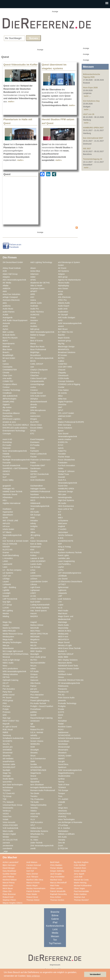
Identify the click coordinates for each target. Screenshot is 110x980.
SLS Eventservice (38, 759)
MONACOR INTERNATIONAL (16, 654)
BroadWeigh (8, 355)
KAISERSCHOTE (66, 541)
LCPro (61, 570)
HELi (5, 500)
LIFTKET (62, 584)
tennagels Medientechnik (41, 787)
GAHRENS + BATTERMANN (15, 468)
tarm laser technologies (13, 785)
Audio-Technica (37, 312)
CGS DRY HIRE (65, 367)
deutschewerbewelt (39, 402)
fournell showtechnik (11, 465)
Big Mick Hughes (81, 862)
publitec (34, 712)
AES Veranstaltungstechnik (14, 280)
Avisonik (6, 323)
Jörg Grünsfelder (57, 877)
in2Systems (63, 521)
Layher (61, 567)
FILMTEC (7, 457)
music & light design (11, 660)
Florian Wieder (56, 868)
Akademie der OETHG (40, 283)
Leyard (6, 582)
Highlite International (11, 503)
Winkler (6, 837)
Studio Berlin (8, 779)
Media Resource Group (13, 634)
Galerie (55, 919)
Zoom (61, 846)
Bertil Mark (55, 862)
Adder (33, 277)
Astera (33, 300)
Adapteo (6, 277)
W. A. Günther (64, 828)
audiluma (7, 306)
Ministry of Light (65, 645)
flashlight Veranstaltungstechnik (16, 460)
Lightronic (62, 590)
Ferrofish (62, 454)
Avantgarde (8, 318)
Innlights (34, 526)
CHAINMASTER (10, 370)
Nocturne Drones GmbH (68, 669)
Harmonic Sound (10, 494)
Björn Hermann (9, 865)
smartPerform (9, 761)
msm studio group (38, 657)
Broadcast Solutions (67, 352)
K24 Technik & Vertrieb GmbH (15, 541)
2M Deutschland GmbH (13, 262)
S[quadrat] (35, 782)
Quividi (33, 715)
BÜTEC (61, 358)
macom (34, 613)
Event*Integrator (37, 439)
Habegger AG (9, 489)
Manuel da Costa (81, 880)
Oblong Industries (10, 674)
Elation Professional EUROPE (71, 422)
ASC (32, 297)
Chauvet (62, 370)
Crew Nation (63, 390)
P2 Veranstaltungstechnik (69, 683)
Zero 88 (61, 843)
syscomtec (7, 782)
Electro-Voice (36, 425)
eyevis (61, 448)
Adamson (34, 274)
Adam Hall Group (10, 274)
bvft (4, 361)
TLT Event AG (9, 793)
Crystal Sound (36, 393)
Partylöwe (35, 692)
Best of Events (37, 341)
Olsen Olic (7, 891)
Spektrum (62, 767)
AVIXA (33, 323)
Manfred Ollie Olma (35, 880)
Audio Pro (35, 309)
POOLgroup (8, 700)
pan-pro (34, 689)
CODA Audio (64, 378)
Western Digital (9, 834)
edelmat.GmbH (65, 416)
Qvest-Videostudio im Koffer (21, 65)
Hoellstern (7, 509)
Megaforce (35, 639)
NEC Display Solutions (68, 660)
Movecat (6, 657)
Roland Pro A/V (37, 730)
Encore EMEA (36, 428)
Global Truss (64, 474)
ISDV (33, 529)
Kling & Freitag (64, 547)
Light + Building (9, 587)
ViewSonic (63, 811)
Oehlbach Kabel (65, 674)
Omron (61, 677)
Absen (33, 268)
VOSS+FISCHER (10, 825)
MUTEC (34, 660)
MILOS (33, 645)
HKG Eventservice (66, 506)
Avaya (33, 318)
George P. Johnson (66, 471)
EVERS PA (63, 442)
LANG (5, 561)
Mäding (6, 616)
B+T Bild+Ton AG (65, 332)
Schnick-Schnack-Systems (70, 738)
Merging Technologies (12, 642)
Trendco (34, 796)
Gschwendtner (37, 486)
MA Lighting (8, 611)
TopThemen (55, 943)
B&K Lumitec (8, 332)
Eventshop (7, 442)
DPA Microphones (38, 410)
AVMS (5, 326)
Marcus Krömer (33, 883)
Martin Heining (80, 883)
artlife (60, 294)
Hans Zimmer (32, 874)
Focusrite (7, 463)
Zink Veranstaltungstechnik (42, 846)
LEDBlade (62, 576)
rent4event (35, 721)
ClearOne (34, 375)
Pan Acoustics (9, 689)
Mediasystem (8, 637)
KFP (60, 544)
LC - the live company (12, 570)
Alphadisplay (64, 286)
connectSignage (37, 384)
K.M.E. (61, 538)
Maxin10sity (63, 628)
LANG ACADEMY (38, 561)
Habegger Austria (38, 489)
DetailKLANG (8, 402)
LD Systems (8, 573)
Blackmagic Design (66, 347)
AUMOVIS (35, 315)
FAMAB (6, 454)
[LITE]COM (63, 848)
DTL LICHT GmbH (66, 413)
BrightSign (35, 352)
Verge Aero (63, 808)
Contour (6, 387)
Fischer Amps (64, 457)
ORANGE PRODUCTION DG (71, 680)
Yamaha (62, 840)
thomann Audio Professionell (43, 790)
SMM (33, 761)
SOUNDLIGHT (9, 767)
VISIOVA (34, 817)
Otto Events (35, 683)
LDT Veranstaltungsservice (70, 573)
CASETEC (63, 364)
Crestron (34, 390)
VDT (60, 805)
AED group (63, 277)
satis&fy (34, 735)
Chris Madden (56, 865)
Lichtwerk (7, 584)
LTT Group (7, 605)
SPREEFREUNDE (38, 770)
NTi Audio (34, 671)
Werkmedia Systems (39, 831)
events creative (65, 439)
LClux (33, 570)
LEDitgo (6, 579)
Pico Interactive (37, 695)
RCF (60, 718)
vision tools (35, 814)
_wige (5, 851)
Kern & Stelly (36, 544)
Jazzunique (63, 532)
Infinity (33, 523)
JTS (32, 538)
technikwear (8, 787)
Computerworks (37, 381)
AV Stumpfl (63, 315)
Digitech (6, 405)
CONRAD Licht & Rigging (69, 384)
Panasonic (63, 689)
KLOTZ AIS (8, 550)
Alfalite (6, 286)
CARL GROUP (37, 364)
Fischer (34, 457)
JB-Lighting (35, 535)
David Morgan (9, 868)
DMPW (33, 407)
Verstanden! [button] (95, 974)
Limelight (7, 593)
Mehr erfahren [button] (33, 976)
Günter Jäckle (80, 871)
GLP (5, 477)
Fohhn (33, 463)
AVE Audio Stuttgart (67, 318)
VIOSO (6, 814)
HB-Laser (62, 494)
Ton (55, 940)
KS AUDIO (35, 552)
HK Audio (62, 503)
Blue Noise (7, 349)
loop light (7, 602)
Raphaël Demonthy (58, 894)
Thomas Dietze (33, 900)
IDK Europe (35, 515)
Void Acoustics (37, 822)
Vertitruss (7, 811)
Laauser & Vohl (37, 558)
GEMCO (6, 471)
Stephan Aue (79, 897)
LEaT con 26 (89, 114)
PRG (5, 703)
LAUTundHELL (64, 564)
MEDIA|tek (35, 637)
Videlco (34, 811)
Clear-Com (7, 375)
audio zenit (63, 309)
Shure (33, 756)
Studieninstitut (64, 776)
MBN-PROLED (9, 631)
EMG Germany (64, 425)
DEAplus (34, 399)
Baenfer (61, 335)
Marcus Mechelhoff (58, 883)
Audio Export (64, 306)
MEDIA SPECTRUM (39, 634)
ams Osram (63, 288)
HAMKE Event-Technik (12, 492)
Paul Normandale (81, 891)
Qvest (61, 715)
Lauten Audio (36, 564)
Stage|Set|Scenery (66, 773)
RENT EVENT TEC (11, 721)
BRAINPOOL (64, 349)
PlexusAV (34, 698)
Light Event (35, 587)
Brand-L (6, 352)
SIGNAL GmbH (65, 756)
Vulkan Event (36, 828)
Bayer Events (64, 338)
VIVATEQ (62, 817)
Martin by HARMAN (11, 628)
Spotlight (6, 770)
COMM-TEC (8, 381)
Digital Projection (65, 402)
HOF (32, 509)
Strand (33, 776)
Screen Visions (37, 741)
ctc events (62, 393)
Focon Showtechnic (66, 460)
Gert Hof (30, 871)
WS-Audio (62, 837)
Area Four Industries (11, 294)
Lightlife (6, 590)
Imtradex (34, 521)
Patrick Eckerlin (33, 891)
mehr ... (87, 96)
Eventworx (35, 442)
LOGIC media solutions (40, 599)
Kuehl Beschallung (11, 555)
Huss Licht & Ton (65, 509)
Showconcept (64, 747)
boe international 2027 (93, 138)
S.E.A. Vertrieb (37, 732)
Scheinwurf (35, 738)
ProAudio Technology (67, 703)
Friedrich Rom (80, 868)
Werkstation (63, 831)
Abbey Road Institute (12, 268)
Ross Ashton (56, 897)
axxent (61, 326)
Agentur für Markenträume (69, 280)
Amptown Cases (37, 288)
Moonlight (35, 654)
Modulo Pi (62, 651)
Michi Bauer (8, 888)
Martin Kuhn (8, 886)
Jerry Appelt (79, 874)
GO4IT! (34, 477)
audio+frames (9, 312)
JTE (4, 538)
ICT (60, 512)
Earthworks (8, 416)
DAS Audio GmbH (38, 396)
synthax (61, 779)
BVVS (33, 361)
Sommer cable (9, 764)
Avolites (34, 326)
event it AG (7, 439)
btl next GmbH (9, 358)
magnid (34, 622)
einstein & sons (9, 422)
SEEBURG (35, 744)
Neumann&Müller (38, 663)
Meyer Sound (64, 642)
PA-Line (6, 686)
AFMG (33, 280)
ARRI (33, 294)
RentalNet (62, 721)
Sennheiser (63, 744)
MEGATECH (63, 639)
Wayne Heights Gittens (13, 903)
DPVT (61, 410)
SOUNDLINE (36, 767)
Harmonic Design (65, 492)
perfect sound (9, 695)
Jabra (33, 532)
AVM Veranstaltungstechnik (70, 323)
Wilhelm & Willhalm (66, 834)
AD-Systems (63, 271)
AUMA (5, 315)
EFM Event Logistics (11, 419)
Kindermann (36, 547)
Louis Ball (78, 877)
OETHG (6, 677)
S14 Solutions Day (91, 101)
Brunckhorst (36, 355)
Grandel (61, 477)
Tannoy (61, 782)
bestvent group (64, 341)
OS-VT (6, 683)
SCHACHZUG (64, 735)
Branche (55, 912)
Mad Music (63, 613)
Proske (61, 709)
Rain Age (7, 718)
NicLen (33, 666)
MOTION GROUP (66, 654)
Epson (61, 431)
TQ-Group (7, 796)
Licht (55, 929)
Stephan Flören (9, 900)
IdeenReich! (8, 515)
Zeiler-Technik (36, 843)
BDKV (5, 341)
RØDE (5, 732)
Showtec (34, 753)
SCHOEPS (7, 741)
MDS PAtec (35, 631)
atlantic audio (36, 303)
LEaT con (7, 576)
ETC (32, 434)
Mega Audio (8, 639)
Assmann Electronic (11, 300)
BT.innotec (63, 355)
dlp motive (7, 407)
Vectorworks (8, 808)
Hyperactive (8, 512)
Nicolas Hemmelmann (36, 888)
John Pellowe (8, 877)
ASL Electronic (64, 297)
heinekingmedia (65, 497)
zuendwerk (7, 848)
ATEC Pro (62, 300)
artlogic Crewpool (10, 297)
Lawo (5, 567)
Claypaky (62, 373)
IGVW (5, 518)
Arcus (61, 291)
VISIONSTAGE (65, 814)
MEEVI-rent (63, 637)
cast (32, 367)
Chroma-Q (35, 373)
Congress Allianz (10, 384)
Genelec (34, 471)
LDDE (33, 573)
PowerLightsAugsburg (40, 700)
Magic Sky (7, 622)
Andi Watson (32, 862)
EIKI (60, 419)
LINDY (33, 593)
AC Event (62, 268)
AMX (5, 291)
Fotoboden (63, 463)
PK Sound (7, 698)
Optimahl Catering (10, 680)
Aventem (34, 320)
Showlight (35, 750)
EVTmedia (35, 445)
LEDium (34, 579)
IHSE (33, 518)
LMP (60, 596)
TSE (5, 799)
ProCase (6, 706)
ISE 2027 (87, 149)
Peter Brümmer (9, 894)
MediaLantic (63, 634)
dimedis (34, 405)
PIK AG (61, 695)
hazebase (35, 494)
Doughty (6, 410)
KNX (32, 550)
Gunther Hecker (9, 874)
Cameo (6, 364)
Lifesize (34, 584)
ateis (5, 303)
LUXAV (6, 608)
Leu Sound (63, 579)
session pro (8, 747)
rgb (32, 724)
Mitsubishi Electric (38, 648)
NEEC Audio (8, 663)
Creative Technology (11, 390)
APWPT (34, 291)
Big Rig (61, 344)
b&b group (35, 329)
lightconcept (63, 587)
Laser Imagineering (66, 561)
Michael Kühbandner (83, 886)
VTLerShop (63, 825)
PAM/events (63, 686)
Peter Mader (32, 894)
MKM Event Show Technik (69, 648)
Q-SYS (61, 712)
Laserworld (7, 564)
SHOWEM (7, 750)
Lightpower (35, 590)
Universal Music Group (12, 805)
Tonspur (61, 793)
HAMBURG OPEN (66, 489)
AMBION (6, 288)
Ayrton (5, 329)
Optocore (34, 680)
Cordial (61, 387)
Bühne (55, 915)
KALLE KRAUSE (10, 544)
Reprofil (6, 724)
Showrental (8, 753)
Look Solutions (64, 599)
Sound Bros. (63, 764)
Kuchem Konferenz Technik (70, 552)
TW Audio (35, 802)
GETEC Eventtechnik (40, 474)
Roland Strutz (32, 897)
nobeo (33, 669)
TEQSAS (7, 790)
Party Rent (7, 692)
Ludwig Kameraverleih (40, 605)
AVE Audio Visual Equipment (15, 320)
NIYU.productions (10, 669)
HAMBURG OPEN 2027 (93, 128)
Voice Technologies (66, 819)
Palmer (33, 686)
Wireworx (34, 837)
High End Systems (66, 500)
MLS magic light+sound (13, 651)
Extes (33, 448)
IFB (60, 515)
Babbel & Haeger (38, 335)
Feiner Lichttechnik (39, 454)
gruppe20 (7, 486)
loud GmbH (35, 602)
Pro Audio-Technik (38, 703)
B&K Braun (63, 329)
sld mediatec (8, 759)
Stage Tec (7, 773)
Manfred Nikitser (10, 880)
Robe (33, 727)
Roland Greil (8, 897)
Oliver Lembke (56, 888)
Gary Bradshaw (9, 871)
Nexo (5, 666)
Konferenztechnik (55, 926)
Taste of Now (64, 785)
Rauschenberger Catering (41, 718)
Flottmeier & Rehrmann (40, 460)
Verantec (34, 808)
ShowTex (7, 756)
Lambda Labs (64, 558)
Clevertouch (63, 375)
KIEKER (6, 547)
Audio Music (8, 309)
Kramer (6, 552)
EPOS (33, 431)
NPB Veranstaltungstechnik (14, 671)
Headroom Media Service (41, 497)
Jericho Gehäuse (65, 535)
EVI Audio (7, 445)
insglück (62, 526)
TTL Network (8, 802)
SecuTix (6, 744)
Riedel (61, 724)
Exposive (7, 448)
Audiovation (63, 312)
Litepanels (62, 593)
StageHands (36, 773)
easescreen (35, 416)
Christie (6, 373)
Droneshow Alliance (11, 413)
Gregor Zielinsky (57, 871)
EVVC (61, 445)
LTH (60, 602)
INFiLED (6, 523)
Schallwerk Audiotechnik (13, 738)
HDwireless (8, 497)
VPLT (33, 825)
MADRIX (34, 616)
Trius (60, 796)
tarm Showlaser (37, 785)
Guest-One (63, 486)
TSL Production (37, 799)
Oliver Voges (79, 888)
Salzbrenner (63, 732)
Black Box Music (37, 347)
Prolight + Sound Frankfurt (42, 706)
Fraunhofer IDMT (38, 465)
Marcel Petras (9, 883)
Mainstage (63, 622)
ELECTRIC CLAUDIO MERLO (16, 425)
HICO (33, 500)
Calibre (61, 361)
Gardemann (35, 468)
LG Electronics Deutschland (70, 582)
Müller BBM (63, 657)
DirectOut (62, 405)
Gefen (61, 468)
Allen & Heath (36, 286)
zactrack (6, 843)
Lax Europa (35, 567)
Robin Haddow (80, 894)
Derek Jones (32, 868)
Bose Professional (38, 349)
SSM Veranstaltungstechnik (70, 770)
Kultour (33, 555)
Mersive (34, 642)
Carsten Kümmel (34, 865)
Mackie (6, 613)
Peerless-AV (63, 692)
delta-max (62, 399)
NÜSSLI (62, 671)
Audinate (34, 306)
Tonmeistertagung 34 (93, 159)
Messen (55, 936)
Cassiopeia (7, 367)
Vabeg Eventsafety (38, 805)
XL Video (34, 840)
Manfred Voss (56, 880)
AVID (60, 320)
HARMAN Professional (40, 492)
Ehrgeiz (34, 419)
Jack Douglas (56, 874)
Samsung (7, 735)
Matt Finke (55, 886)
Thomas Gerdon (57, 900)
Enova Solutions (65, 428)
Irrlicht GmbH (8, 529)
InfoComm (63, 523)
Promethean (36, 709)
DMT (60, 407)
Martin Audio (63, 625)
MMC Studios (36, 651)
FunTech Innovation (66, 465)
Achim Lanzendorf (10, 862)
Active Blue (35, 271)
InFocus (6, 526)
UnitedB (61, 802)
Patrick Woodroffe (58, 891)
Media (55, 933)
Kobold (61, 550)
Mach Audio (63, 611)
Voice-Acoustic (9, 822)
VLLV (33, 819)
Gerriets (6, 474)
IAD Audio (35, 512)
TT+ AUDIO (63, 799)
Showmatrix (63, 750)
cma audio (7, 378)
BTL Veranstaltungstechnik (42, 358)
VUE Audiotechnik (10, 828)
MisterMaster (8, 648)
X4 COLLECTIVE (10, 840)
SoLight (61, 761)
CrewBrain (7, 393)
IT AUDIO (62, 529)
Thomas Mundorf (81, 900)
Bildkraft (6, 347)
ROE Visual (8, 730)
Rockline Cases (65, 727)
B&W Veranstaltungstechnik (42, 332)
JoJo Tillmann (32, 877)
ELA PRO (34, 422)
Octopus (34, 674)
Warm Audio (8, 831)
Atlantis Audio (64, 303)
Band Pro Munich (10, 338)
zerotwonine (8, 846)
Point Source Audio (66, 698)
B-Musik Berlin (9, 335)
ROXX (61, 730)
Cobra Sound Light (38, 378)
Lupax (61, 605)
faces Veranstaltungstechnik (15, 451)
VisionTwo (7, 817)
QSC (5, 715)
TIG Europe (63, 790)
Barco (33, 338)
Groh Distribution (38, 480)
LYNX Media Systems (40, 608)
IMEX (60, 518)
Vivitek (5, 819)
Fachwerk (35, 451)
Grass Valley (8, 480)
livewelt (6, 596)
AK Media (7, 283)
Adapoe (61, 274)
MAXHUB (34, 628)
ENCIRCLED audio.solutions (15, 428)
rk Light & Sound (10, 727)
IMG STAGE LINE (10, 521)
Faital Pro (62, 451)
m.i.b (60, 608)
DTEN (33, 413)
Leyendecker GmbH (39, 582)
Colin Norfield (80, 865)
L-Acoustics (8, 558)
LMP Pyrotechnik (10, 599)
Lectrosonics (36, 576)
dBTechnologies (9, 399)
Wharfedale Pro (37, 834)
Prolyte (6, 709)
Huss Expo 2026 (90, 88)
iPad (55, 922)
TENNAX (62, 787)
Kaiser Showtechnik (39, 541)
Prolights (62, 706)
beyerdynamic (9, 344)
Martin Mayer (32, 886)
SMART (61, 759)
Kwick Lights (63, 555)
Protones (7, 712)
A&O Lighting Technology (41, 262)
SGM (33, 747)
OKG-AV (34, 677)
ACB (5, 271)
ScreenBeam (64, 741)
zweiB (33, 848)
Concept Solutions (66, 381)
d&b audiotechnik (10, 396)
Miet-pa (6, 645)
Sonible (34, 764)
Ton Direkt (35, 793)
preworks (62, 700)
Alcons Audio (64, 283)
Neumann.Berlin (65, 663)
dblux (60, 396)
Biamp (33, 344)
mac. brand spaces (39, 611)
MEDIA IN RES (65, 631)
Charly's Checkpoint (39, 370)
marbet (6, 625)
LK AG (33, 596)
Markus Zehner (37, 625)
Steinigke (7, 776)
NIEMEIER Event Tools (68, 666)
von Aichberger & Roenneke (70, 822)
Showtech (62, 753)
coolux (33, 387)
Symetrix (34, 779)
